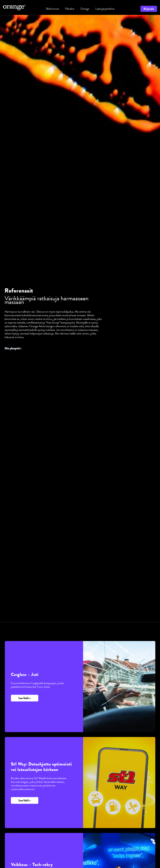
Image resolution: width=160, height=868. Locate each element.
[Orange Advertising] (14, 7)
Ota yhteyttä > (13, 348)
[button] (70, 9)
